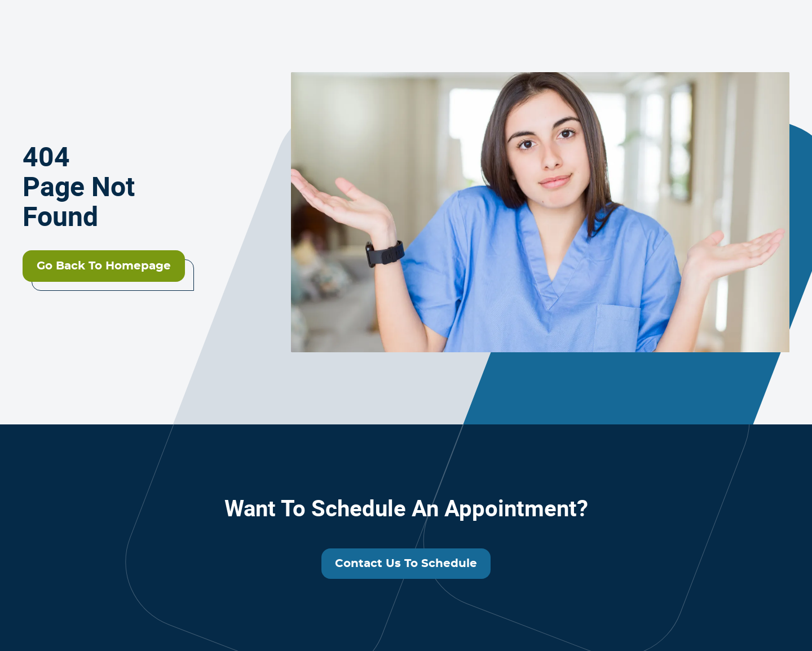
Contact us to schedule (406, 564)
